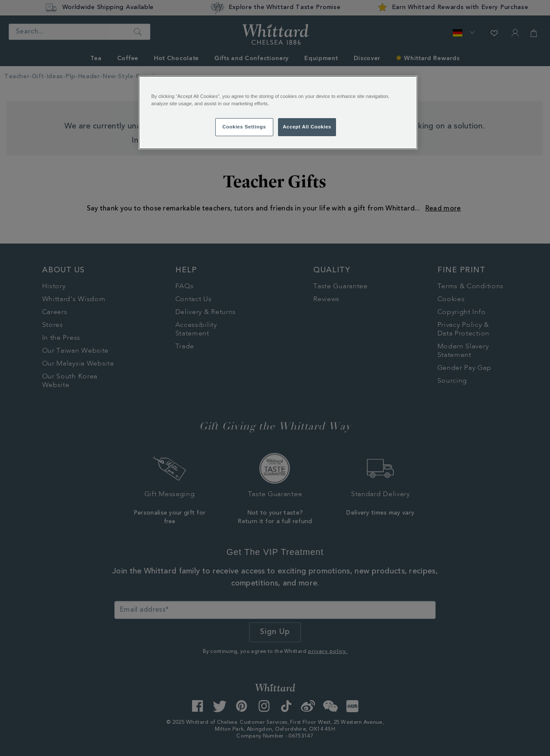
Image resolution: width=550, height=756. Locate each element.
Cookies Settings (244, 127)
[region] (278, 113)
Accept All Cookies (307, 127)
